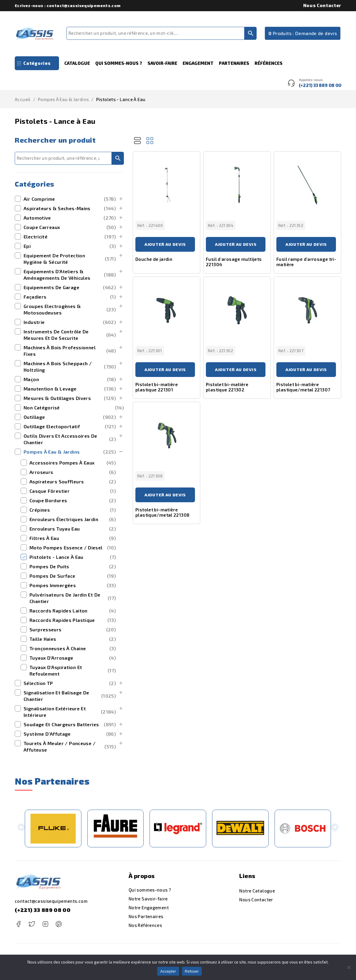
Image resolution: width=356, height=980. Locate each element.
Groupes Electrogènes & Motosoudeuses (70, 309)
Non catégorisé (74, 408)
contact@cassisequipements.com (51, 901)
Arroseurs (73, 472)
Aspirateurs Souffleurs (73, 482)
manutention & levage (70, 389)
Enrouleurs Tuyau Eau (73, 529)
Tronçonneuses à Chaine (73, 648)
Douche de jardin (154, 259)
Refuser (192, 971)
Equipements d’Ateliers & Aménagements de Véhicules (70, 275)
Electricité (70, 237)
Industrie (70, 322)
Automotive (70, 218)
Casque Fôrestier (73, 491)
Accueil (23, 99)
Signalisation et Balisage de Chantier (70, 696)
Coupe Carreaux (70, 227)
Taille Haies (73, 639)
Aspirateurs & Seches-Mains (70, 208)
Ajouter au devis (165, 244)
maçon (70, 379)
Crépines (73, 510)
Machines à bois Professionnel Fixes (70, 351)
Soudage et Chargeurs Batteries (70, 724)
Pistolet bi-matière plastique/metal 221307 (303, 387)
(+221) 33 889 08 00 (43, 910)
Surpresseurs (73, 630)
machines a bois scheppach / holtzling (70, 367)
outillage (70, 417)
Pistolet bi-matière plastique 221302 (227, 387)
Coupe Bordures (73, 500)
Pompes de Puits (73, 566)
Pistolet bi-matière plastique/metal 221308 (162, 512)
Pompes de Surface (73, 576)
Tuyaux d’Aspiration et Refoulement (73, 670)
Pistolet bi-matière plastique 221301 (157, 387)
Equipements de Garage (70, 287)
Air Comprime (70, 199)
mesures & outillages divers (70, 398)
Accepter (168, 971)
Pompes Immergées (73, 585)
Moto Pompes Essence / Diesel (73, 548)
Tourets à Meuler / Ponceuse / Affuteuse (70, 746)
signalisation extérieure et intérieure (70, 712)
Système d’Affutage (70, 734)
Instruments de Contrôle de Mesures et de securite (70, 335)
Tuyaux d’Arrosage (73, 658)
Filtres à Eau (73, 538)
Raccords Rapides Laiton (73, 611)
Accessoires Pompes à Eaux (73, 463)
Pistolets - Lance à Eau (73, 557)
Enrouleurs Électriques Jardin (73, 519)
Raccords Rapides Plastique (73, 620)
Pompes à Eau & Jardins (63, 99)
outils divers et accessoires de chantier (70, 439)
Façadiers (70, 297)
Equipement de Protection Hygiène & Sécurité (70, 259)
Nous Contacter (322, 5)
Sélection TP (70, 683)
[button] (21, 828)
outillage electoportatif (70, 426)
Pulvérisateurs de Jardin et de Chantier (73, 598)
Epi (70, 246)
